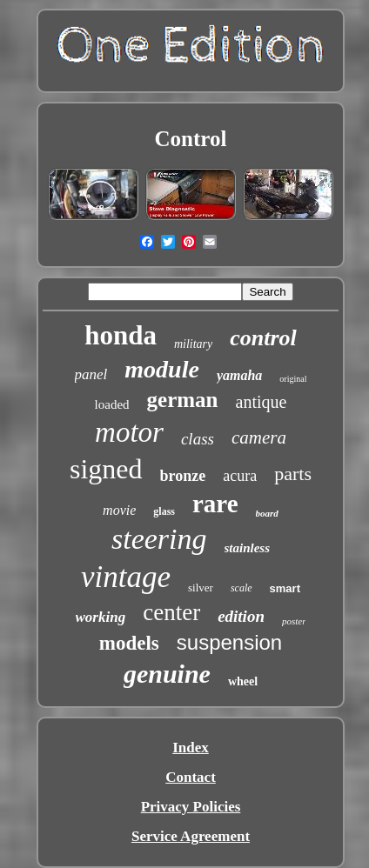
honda (121, 335)
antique (262, 402)
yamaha (239, 375)
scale (242, 588)
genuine (167, 674)
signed (106, 469)
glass (164, 511)
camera (259, 437)
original (293, 379)
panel (91, 374)
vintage (126, 577)
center (171, 612)
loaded (112, 404)
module (162, 369)
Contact (191, 777)
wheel (243, 681)
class (198, 439)
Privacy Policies (191, 807)
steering (159, 539)
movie (119, 510)
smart (285, 588)
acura (240, 476)
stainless (248, 548)
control (263, 338)
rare (215, 504)
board (267, 513)
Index (191, 748)
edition (241, 616)
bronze (183, 476)
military (193, 344)
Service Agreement (191, 836)
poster (294, 621)
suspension (229, 642)
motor (129, 432)
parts (293, 474)
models (129, 643)
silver (201, 588)
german (183, 400)
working (101, 617)
